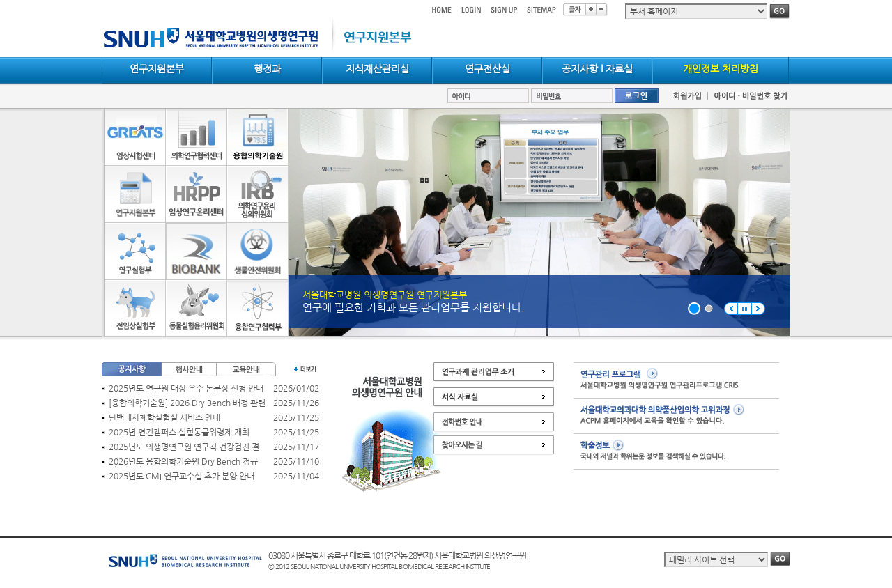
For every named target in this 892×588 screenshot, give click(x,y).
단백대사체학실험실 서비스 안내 (164, 418)
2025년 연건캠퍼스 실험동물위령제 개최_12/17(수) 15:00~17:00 (179, 433)
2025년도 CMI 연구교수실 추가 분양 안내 (182, 477)
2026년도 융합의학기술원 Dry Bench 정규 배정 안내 (183, 462)
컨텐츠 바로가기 (102, 0)
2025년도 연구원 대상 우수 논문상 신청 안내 (186, 389)
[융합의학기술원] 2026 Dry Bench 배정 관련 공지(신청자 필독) (187, 404)
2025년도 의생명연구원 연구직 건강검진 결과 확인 (184, 448)
